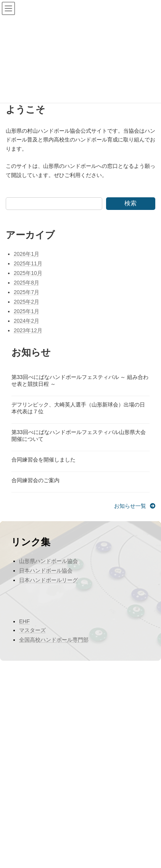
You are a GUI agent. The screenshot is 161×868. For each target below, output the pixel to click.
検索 (130, 203)
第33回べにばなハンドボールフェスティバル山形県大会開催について (79, 436)
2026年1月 (27, 254)
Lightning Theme (75, 849)
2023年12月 (28, 330)
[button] (135, 506)
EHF (24, 621)
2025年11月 (28, 263)
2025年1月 (27, 311)
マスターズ (32, 630)
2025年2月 (27, 302)
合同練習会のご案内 (35, 480)
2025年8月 (27, 283)
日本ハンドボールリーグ (48, 580)
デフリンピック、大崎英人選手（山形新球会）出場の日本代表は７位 (78, 408)
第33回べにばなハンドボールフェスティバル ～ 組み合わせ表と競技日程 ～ (80, 380)
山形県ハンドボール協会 (48, 561)
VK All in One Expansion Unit (121, 849)
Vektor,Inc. (70, 856)
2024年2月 (27, 321)
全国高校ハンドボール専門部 (54, 640)
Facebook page (81, 809)
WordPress (41, 849)
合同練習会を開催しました (43, 460)
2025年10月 (28, 273)
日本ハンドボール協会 (46, 571)
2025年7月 (27, 292)
